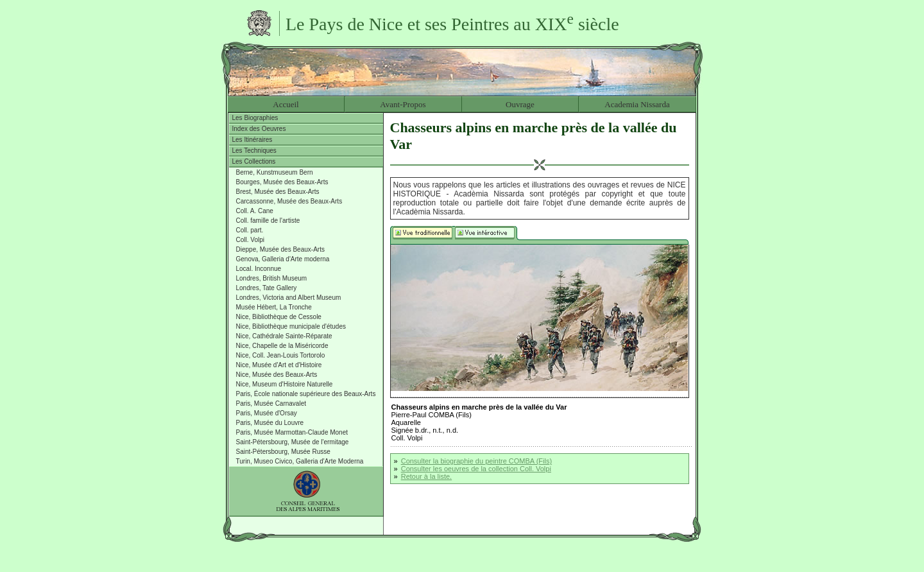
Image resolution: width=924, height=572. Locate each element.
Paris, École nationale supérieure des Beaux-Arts (306, 394)
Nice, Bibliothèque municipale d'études (291, 326)
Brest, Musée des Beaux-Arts (278, 192)
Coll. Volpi (250, 240)
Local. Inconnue (259, 269)
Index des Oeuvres (259, 129)
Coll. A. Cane (255, 211)
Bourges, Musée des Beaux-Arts (282, 182)
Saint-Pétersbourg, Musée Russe (283, 452)
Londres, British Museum (272, 278)
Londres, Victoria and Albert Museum (289, 298)
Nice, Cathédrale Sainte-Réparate (284, 336)
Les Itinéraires (252, 140)
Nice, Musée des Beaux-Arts (277, 375)
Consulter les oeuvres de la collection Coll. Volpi (476, 469)
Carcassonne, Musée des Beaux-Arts (289, 201)
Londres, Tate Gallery (267, 288)
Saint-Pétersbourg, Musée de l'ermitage (293, 442)
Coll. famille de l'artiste (268, 221)
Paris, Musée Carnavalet (271, 403)
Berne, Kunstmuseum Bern (275, 172)
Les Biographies (255, 118)
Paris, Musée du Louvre (270, 423)
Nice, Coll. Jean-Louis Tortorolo (281, 355)
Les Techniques (254, 151)
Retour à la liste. (426, 476)
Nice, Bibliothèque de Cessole (279, 317)
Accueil (286, 104)
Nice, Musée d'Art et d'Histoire (279, 365)
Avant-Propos (403, 104)
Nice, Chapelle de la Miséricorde (282, 346)
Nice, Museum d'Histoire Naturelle (285, 384)
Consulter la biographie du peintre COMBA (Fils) (476, 461)
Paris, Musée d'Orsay (267, 413)
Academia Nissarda (637, 104)
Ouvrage (520, 104)
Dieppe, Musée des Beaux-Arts (280, 249)
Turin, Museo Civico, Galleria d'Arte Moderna (300, 461)
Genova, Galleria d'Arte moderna (283, 259)
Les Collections (254, 161)
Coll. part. (250, 230)
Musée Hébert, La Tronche (274, 307)
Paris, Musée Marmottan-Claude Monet (292, 432)
